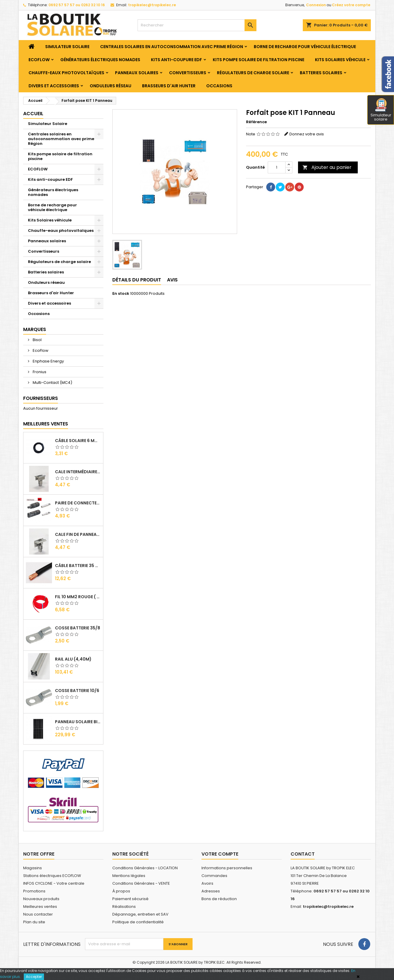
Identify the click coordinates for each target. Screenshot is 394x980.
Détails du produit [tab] (137, 280)
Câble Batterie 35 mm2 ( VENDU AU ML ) (78, 566)
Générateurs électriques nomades (100, 60)
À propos (121, 891)
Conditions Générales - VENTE (141, 883)
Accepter (34, 977)
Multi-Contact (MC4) (52, 383)
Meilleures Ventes (46, 424)
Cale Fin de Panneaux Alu (78, 534)
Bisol (37, 340)
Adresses (211, 891)
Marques (35, 329)
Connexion (316, 5)
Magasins (33, 868)
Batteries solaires (321, 73)
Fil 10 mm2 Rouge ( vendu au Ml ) (78, 597)
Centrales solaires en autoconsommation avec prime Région (172, 47)
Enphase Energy (48, 361)
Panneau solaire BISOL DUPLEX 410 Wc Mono (78, 722)
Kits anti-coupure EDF (176, 60)
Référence (256, 122)
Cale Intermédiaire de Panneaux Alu (78, 472)
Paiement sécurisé (130, 899)
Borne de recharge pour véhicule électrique (305, 47)
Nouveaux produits (41, 899)
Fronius (39, 372)
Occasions (219, 86)
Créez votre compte (351, 5)
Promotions (34, 891)
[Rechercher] (197, 25)
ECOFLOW (39, 60)
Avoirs (207, 883)
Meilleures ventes (40, 907)
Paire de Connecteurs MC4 (78, 503)
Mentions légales (129, 876)
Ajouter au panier (327, 167)
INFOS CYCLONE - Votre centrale (54, 883)
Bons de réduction (219, 899)
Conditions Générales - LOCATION (145, 868)
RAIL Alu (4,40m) (73, 659)
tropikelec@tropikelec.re (152, 5)
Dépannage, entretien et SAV (140, 914)
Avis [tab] (172, 280)
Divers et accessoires (54, 86)
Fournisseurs (41, 398)
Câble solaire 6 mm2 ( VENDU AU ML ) (78, 441)
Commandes (214, 876)
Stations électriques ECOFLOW (52, 876)
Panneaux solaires (137, 73)
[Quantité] (277, 167)
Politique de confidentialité (138, 922)
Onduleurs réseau (111, 86)
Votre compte (220, 854)
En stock (121, 294)
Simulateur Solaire (67, 47)
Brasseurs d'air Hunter (169, 86)
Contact (303, 854)
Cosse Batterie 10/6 (77, 691)
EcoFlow (40, 350)
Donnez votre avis (307, 134)
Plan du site (34, 922)
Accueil (33, 114)
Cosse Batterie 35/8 (78, 628)
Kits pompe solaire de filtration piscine (259, 60)
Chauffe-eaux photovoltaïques (66, 73)
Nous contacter (38, 914)
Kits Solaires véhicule (340, 60)
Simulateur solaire (381, 110)
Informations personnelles (227, 868)
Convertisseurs (188, 73)
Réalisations (124, 907)
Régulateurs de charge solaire (253, 73)
